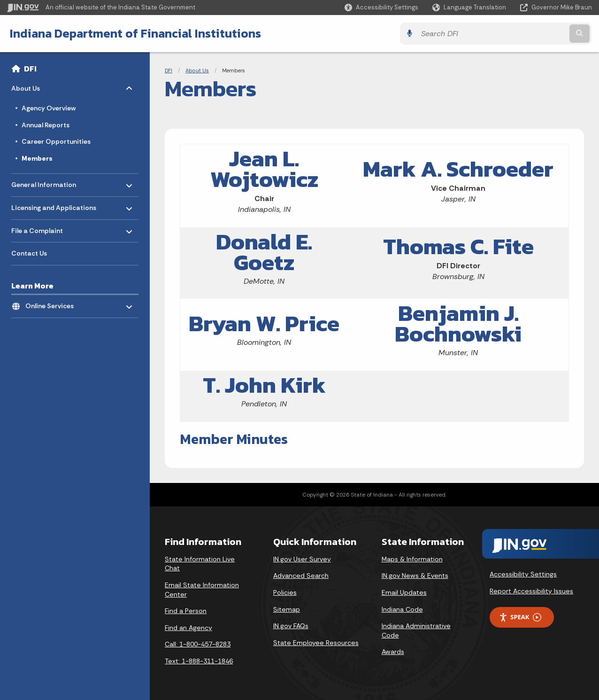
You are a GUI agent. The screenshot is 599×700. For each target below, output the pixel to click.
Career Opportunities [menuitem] (56, 141)
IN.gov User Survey (302, 559)
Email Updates (404, 592)
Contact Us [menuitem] (29, 253)
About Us (197, 70)
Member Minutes (234, 439)
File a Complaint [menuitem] (39, 228)
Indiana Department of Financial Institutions (135, 33)
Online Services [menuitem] (53, 304)
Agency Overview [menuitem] (49, 108)
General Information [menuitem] (44, 183)
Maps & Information (412, 559)
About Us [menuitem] (39, 86)
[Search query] (520, 34)
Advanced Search (301, 576)
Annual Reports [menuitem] (46, 125)
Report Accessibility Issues (531, 591)
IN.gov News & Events (415, 576)
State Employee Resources (316, 643)
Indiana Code (402, 609)
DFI (30, 69)
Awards (393, 652)
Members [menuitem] (37, 158)
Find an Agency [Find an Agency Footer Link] (188, 628)
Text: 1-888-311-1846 (199, 661)
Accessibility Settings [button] (523, 574)
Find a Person (186, 611)
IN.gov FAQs (291, 626)
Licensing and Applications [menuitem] (54, 206)
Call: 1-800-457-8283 (198, 644)
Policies (285, 592)
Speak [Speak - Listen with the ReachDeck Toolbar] (520, 617)
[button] (381, 7)
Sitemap (287, 609)
